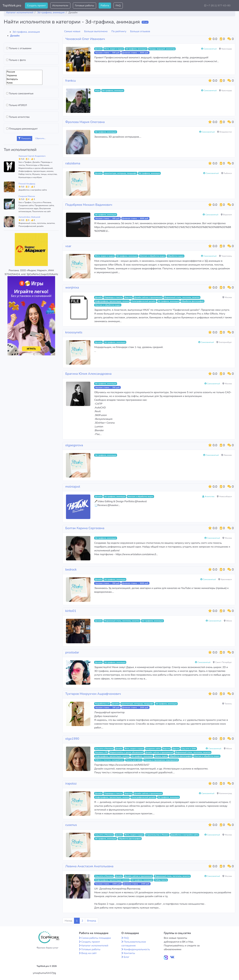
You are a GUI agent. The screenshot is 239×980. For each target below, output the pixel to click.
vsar (68, 246)
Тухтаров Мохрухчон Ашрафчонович (93, 694)
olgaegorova (74, 445)
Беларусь (24, 79)
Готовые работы (84, 6)
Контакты (129, 953)
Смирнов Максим (27, 196)
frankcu (71, 81)
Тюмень (227, 704)
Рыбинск (227, 173)
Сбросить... (41, 138)
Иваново (227, 455)
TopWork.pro (12, 5)
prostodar (72, 652)
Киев (24, 83)
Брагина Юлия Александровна (88, 374)
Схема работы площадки (96, 938)
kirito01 (71, 611)
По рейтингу (119, 31)
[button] (234, 6)
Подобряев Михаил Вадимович (89, 205)
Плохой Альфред (27, 184)
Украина (24, 76)
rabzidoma (73, 163)
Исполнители (60, 6)
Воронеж (226, 215)
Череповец (226, 256)
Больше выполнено (96, 31)
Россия (24, 72)
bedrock (71, 570)
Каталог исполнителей (95, 946)
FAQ (118, 6)
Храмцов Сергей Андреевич (32, 156)
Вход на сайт (89, 953)
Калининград (224, 793)
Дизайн (15, 36)
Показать (25, 138)
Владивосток (225, 132)
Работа (105, 6)
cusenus (71, 825)
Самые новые (72, 31)
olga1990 (72, 739)
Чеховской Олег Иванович (85, 39)
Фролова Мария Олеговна (85, 122)
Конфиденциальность (137, 949)
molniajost (73, 487)
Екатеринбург (224, 342)
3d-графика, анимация (26, 32)
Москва (227, 297)
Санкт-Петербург (222, 662)
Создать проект (36, 6)
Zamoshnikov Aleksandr (29, 217)
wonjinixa (72, 287)
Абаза (228, 621)
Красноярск (225, 579)
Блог (127, 957)
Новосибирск (224, 496)
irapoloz (71, 784)
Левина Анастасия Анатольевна (89, 866)
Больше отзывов (140, 31)
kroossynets (74, 332)
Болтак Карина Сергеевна (85, 528)
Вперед (91, 921)
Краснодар (226, 49)
